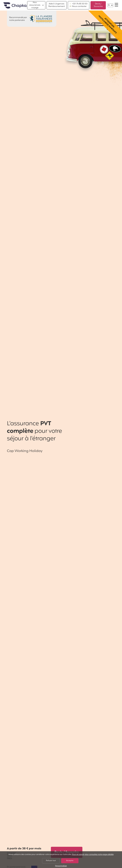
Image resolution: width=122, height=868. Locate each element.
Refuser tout (51, 861)
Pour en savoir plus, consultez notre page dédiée (93, 855)
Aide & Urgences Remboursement (57, 5)
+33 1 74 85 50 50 (79, 4)
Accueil (15, 6)
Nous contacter (78, 6)
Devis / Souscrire (98, 5)
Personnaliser (61, 866)
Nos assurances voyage (35, 5)
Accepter (70, 861)
